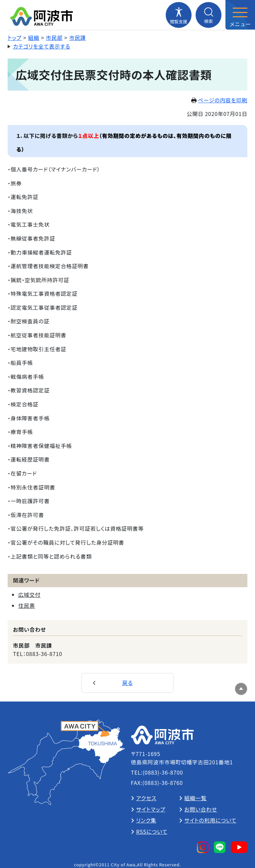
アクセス (146, 798)
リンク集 (146, 820)
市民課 (77, 38)
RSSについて (152, 831)
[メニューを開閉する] (240, 15)
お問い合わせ (201, 809)
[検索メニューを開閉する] (209, 15)
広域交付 (29, 595)
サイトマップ (151, 809)
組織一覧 (195, 798)
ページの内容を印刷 (219, 100)
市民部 (54, 38)
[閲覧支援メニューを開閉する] (179, 15)
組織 (34, 38)
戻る (127, 683)
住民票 (27, 605)
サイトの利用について (210, 820)
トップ (15, 38)
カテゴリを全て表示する (42, 46)
